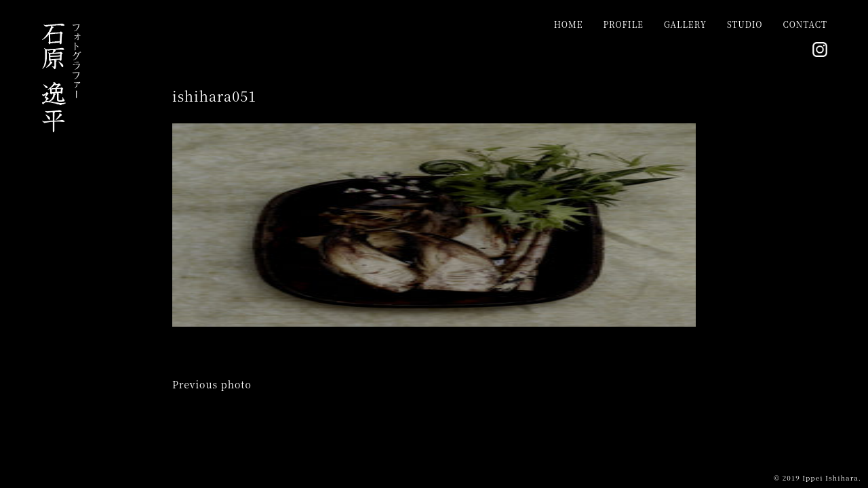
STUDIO (745, 24)
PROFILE (623, 24)
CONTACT (806, 24)
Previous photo (212, 384)
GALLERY (685, 24)
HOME (569, 24)
